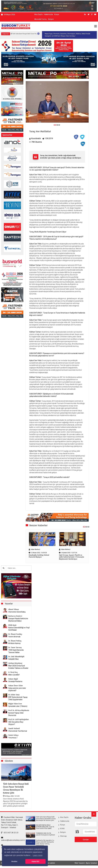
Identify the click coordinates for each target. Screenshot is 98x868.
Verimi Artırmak (14, 637)
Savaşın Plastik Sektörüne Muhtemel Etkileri (18, 620)
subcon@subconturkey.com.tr (13, 839)
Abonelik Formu (41, 19)
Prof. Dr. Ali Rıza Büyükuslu (19, 710)
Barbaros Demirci (15, 616)
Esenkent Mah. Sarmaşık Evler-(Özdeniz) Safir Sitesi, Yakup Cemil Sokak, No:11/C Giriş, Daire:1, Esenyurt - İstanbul (12, 822)
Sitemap (63, 836)
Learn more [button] (38, 855)
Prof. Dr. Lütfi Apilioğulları (19, 720)
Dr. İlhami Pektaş (15, 641)
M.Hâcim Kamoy (14, 643)
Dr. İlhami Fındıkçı (15, 634)
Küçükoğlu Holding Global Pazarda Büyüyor (39, 556)
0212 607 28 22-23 (10, 833)
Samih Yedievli (14, 729)
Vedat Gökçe (13, 735)
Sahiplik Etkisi (13, 659)
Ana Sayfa (38, 14)
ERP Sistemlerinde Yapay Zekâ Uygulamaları (18, 698)
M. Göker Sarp (14, 695)
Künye (57, 14)
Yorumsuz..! (13, 738)
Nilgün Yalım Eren (15, 704)
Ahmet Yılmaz (14, 609)
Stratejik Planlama (15, 681)
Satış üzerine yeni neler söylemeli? (17, 689)
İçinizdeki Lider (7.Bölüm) (18, 706)
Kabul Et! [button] (35, 861)
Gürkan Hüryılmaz (15, 663)
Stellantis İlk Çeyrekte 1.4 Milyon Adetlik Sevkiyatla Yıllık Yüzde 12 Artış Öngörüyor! (45, 843)
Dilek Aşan (12, 625)
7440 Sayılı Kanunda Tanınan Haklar (16, 651)
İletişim (51, 19)
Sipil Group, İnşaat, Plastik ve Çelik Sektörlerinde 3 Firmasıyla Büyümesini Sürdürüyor (71, 557)
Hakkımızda (48, 14)
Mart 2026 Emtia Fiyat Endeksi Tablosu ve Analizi (18, 667)
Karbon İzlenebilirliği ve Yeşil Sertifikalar (19, 629)
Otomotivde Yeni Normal (18, 731)
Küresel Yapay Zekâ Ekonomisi (16, 714)
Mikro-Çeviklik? (14, 675)
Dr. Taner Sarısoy (15, 648)
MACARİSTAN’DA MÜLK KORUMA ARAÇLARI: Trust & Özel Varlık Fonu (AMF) (45, 827)
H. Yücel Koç (13, 672)
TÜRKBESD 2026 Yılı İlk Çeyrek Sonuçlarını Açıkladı (45, 834)
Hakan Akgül (13, 679)
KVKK (62, 829)
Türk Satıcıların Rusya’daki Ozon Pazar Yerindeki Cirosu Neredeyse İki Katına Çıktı (16, 788)
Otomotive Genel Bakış (17, 612)
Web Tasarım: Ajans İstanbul (86, 863)
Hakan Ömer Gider (16, 686)
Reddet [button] (14, 861)
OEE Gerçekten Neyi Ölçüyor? (16, 723)
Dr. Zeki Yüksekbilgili (16, 657)
